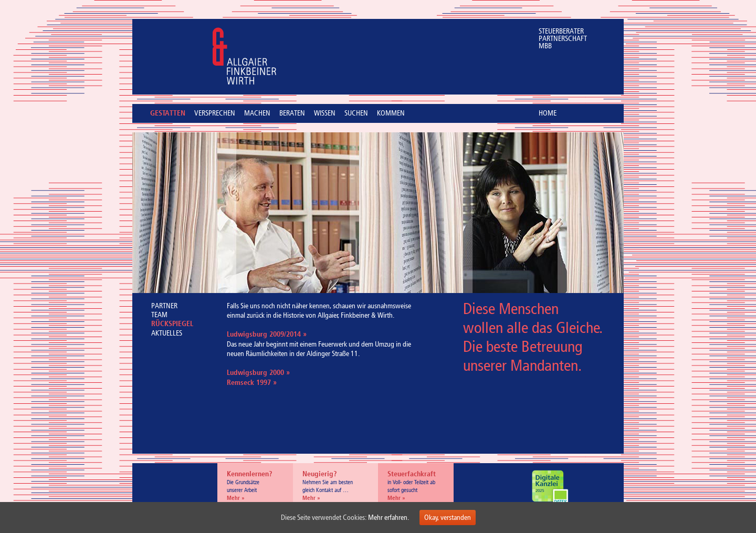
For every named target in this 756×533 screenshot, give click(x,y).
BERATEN (292, 113)
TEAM (159, 315)
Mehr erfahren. (388, 518)
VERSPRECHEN (215, 113)
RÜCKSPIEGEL (172, 324)
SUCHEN (356, 113)
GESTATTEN (168, 114)
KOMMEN (391, 113)
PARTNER (164, 306)
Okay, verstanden (448, 518)
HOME (548, 113)
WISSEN (325, 113)
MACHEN (257, 113)
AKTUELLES (167, 333)
